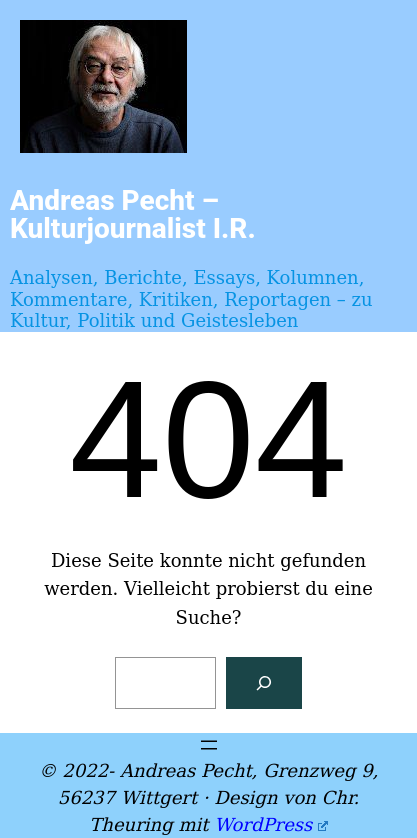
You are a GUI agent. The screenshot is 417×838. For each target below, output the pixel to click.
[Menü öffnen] (209, 745)
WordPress (270, 824)
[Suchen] (264, 683)
